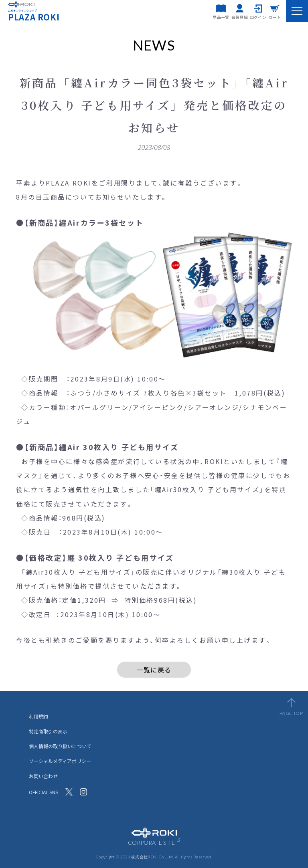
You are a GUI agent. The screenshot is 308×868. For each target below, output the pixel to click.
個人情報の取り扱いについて (60, 746)
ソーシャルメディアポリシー (60, 761)
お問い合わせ (43, 776)
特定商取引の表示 (48, 731)
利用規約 (38, 716)
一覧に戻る (154, 670)
